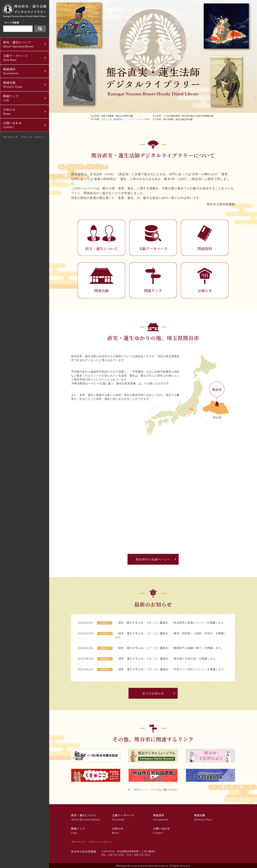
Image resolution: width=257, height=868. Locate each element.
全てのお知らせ (153, 693)
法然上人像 (107, 119)
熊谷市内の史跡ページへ (153, 559)
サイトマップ (10, 135)
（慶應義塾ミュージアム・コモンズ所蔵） (131, 119)
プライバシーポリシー (33, 135)
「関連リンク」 (141, 790)
